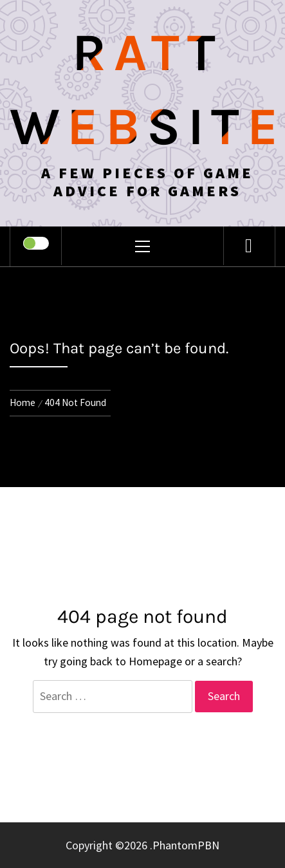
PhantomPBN (186, 845)
